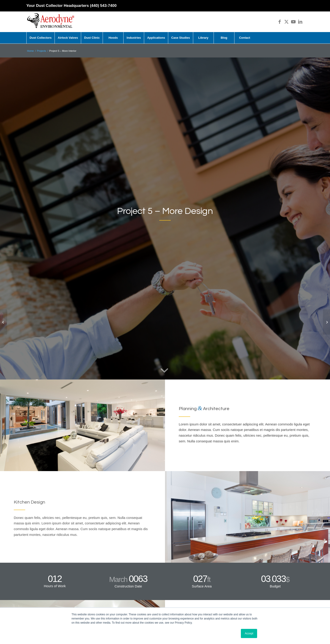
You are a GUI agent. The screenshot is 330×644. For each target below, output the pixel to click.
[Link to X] (286, 22)
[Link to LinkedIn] (300, 22)
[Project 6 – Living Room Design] (326, 322)
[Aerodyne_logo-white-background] (51, 22)
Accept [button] (249, 633)
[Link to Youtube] (293, 22)
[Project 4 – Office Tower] (4, 322)
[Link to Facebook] (280, 22)
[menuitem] (40, 38)
